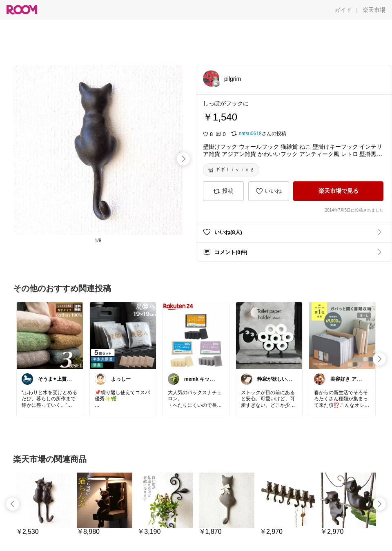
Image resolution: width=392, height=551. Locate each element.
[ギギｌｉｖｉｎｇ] (231, 170)
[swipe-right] (183, 159)
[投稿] (223, 191)
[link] (50, 335)
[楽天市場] (374, 10)
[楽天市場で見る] (338, 191)
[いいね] (269, 191)
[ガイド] (343, 10)
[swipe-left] (13, 504)
